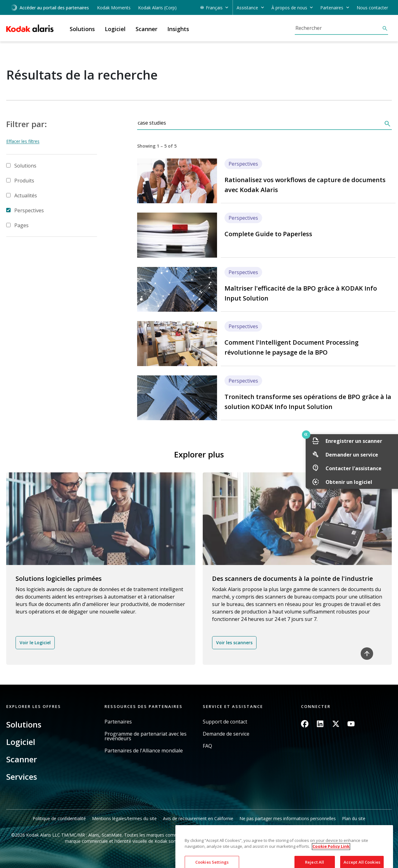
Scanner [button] (146, 29)
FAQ (207, 746)
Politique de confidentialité (59, 818)
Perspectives (29, 210)
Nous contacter (372, 8)
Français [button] (214, 8)
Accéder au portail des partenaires (50, 8)
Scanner (22, 759)
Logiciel (21, 742)
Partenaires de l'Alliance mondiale (144, 751)
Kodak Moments (114, 8)
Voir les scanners (234, 643)
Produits (24, 181)
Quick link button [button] (380, 434)
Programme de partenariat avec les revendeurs (146, 736)
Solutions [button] (82, 29)
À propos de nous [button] (289, 8)
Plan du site (354, 818)
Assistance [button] (247, 8)
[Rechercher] (338, 28)
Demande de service (226, 734)
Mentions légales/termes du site (124, 818)
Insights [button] (178, 29)
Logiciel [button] (115, 29)
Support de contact (225, 722)
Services (22, 777)
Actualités (26, 195)
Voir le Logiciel (35, 643)
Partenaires (118, 722)
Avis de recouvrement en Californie (198, 818)
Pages (21, 225)
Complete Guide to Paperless (268, 234)
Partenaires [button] (332, 8)
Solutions (25, 166)
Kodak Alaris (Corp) (157, 8)
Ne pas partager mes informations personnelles (288, 818)
